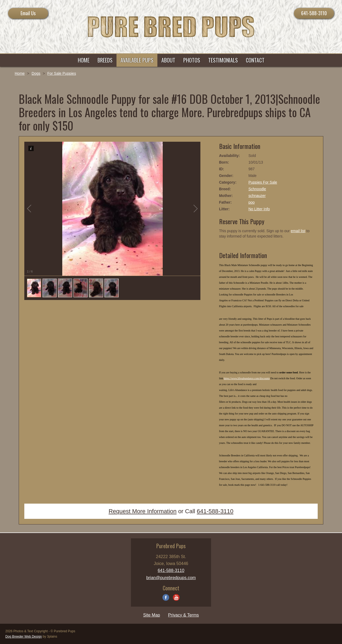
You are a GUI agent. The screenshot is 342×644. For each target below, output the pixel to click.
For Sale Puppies (62, 73)
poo (252, 202)
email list (298, 231)
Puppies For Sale (263, 182)
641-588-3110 (314, 13)
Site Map (152, 615)
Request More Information (142, 511)
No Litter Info (259, 209)
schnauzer (257, 196)
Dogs (36, 73)
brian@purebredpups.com (171, 578)
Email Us (28, 13)
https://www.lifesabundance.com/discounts (247, 378)
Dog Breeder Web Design (24, 637)
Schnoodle (257, 189)
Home (20, 73)
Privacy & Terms (183, 615)
